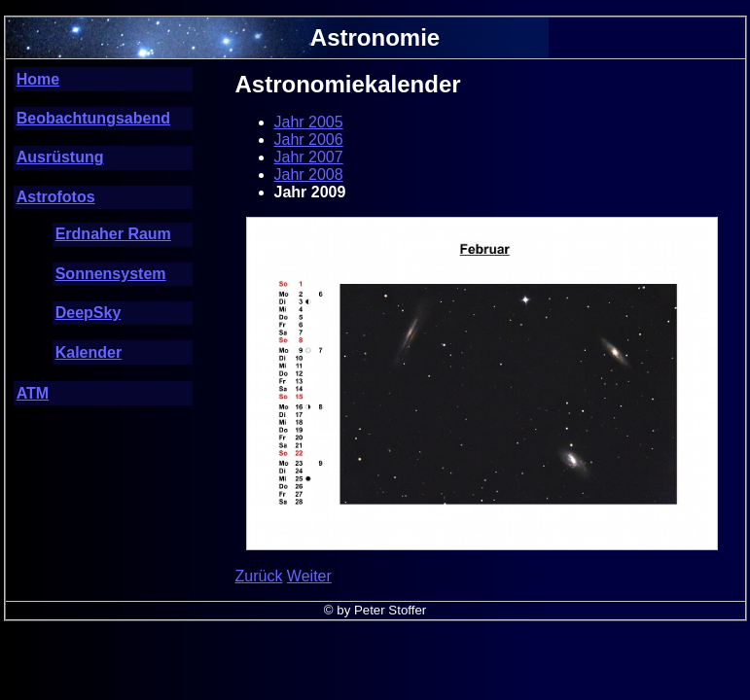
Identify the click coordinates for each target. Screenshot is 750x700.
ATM (33, 393)
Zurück (259, 576)
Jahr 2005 (309, 122)
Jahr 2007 (309, 157)
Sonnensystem (111, 274)
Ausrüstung (60, 157)
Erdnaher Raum (113, 234)
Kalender (89, 352)
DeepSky (89, 313)
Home (38, 79)
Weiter (309, 576)
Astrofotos (56, 197)
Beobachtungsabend (93, 118)
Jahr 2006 (309, 140)
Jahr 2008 (309, 175)
